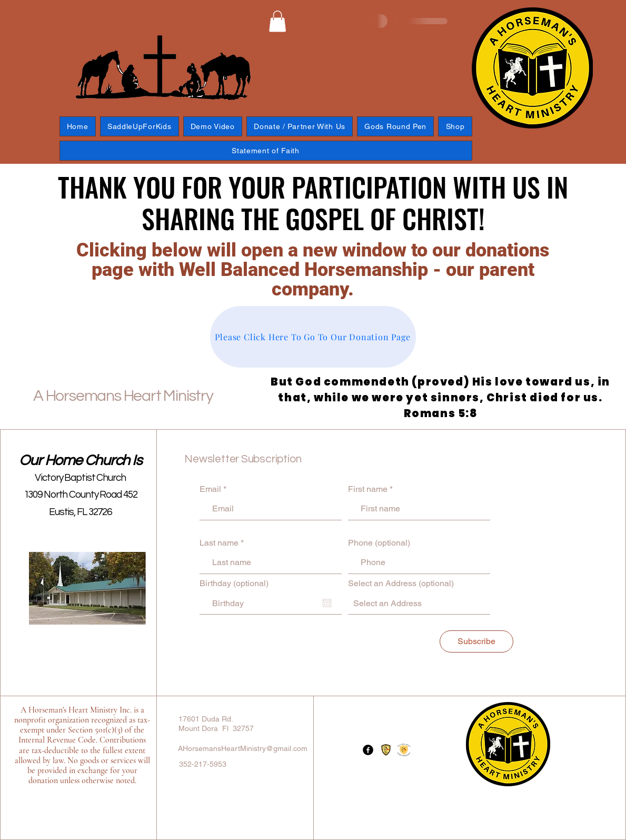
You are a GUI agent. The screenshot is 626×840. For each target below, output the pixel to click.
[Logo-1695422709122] (404, 750)
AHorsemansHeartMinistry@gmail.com (243, 748)
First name (368, 489)
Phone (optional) (379, 543)
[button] (277, 21)
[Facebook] (368, 750)
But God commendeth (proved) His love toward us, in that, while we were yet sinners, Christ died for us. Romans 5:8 (440, 398)
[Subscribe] (476, 641)
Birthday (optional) (234, 584)
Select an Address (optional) (401, 584)
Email (210, 489)
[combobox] (419, 604)
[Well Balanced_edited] (386, 750)
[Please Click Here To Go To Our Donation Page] (313, 337)
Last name (219, 543)
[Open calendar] (327, 603)
